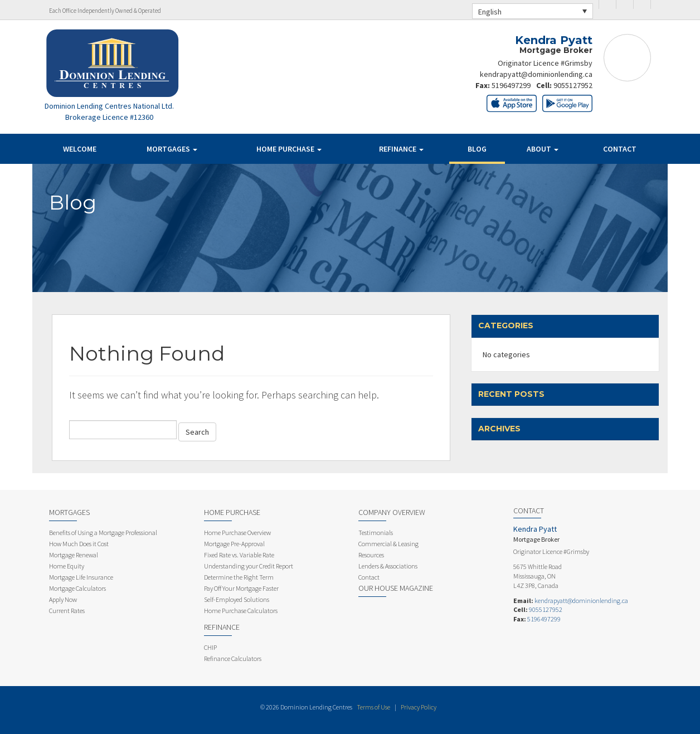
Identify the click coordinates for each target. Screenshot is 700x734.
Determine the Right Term (239, 577)
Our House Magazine (396, 588)
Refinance (401, 149)
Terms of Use (373, 707)
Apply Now (63, 599)
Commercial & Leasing (388, 544)
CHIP (210, 647)
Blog (477, 149)
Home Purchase (289, 149)
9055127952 (573, 85)
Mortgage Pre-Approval (234, 544)
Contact (620, 149)
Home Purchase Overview (237, 533)
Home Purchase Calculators (241, 611)
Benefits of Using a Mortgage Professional (103, 533)
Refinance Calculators (233, 658)
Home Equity (67, 566)
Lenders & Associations (388, 566)
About (543, 149)
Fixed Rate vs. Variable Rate (239, 555)
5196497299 (511, 85)
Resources (371, 555)
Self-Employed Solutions (237, 599)
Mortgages (172, 149)
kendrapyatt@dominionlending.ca (536, 74)
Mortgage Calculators (77, 588)
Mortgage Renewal (74, 555)
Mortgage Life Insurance (81, 577)
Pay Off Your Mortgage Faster (241, 588)
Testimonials (376, 533)
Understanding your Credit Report (249, 566)
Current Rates (67, 611)
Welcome (80, 149)
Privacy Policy (419, 707)
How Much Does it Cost (79, 544)
